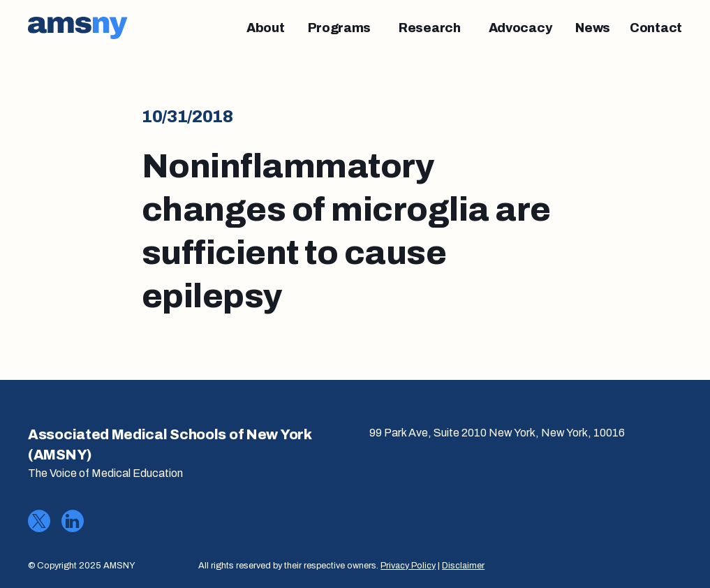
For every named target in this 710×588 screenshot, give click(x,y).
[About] (266, 28)
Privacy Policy (408, 566)
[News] (593, 28)
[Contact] (656, 28)
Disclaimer (463, 566)
